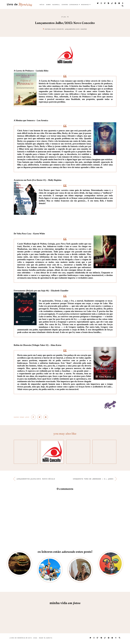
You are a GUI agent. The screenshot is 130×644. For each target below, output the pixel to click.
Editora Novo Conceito (54, 31)
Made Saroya (46, 639)
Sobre (52, 5)
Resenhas (64, 12)
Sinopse (84, 31)
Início (44, 5)
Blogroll (61, 5)
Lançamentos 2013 (72, 31)
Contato (72, 5)
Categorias (82, 5)
